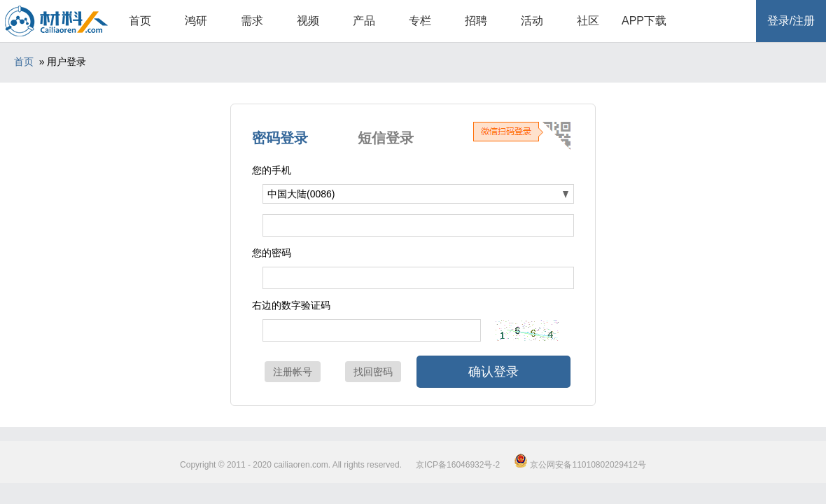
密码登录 (280, 138)
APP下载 (644, 21)
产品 (364, 21)
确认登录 (493, 372)
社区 (588, 21)
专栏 (420, 21)
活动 (532, 21)
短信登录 (386, 138)
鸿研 (196, 21)
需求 (252, 21)
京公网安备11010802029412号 (580, 465)
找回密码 (373, 372)
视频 (308, 21)
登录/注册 (791, 21)
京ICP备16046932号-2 (458, 465)
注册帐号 (293, 372)
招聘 (476, 21)
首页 (140, 21)
